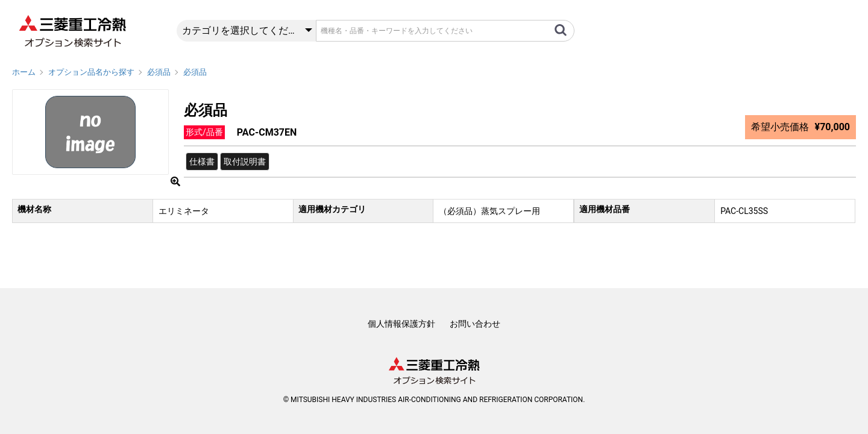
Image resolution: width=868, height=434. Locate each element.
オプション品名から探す (91, 72)
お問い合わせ (475, 324)
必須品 (159, 72)
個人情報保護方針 (401, 324)
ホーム (24, 72)
